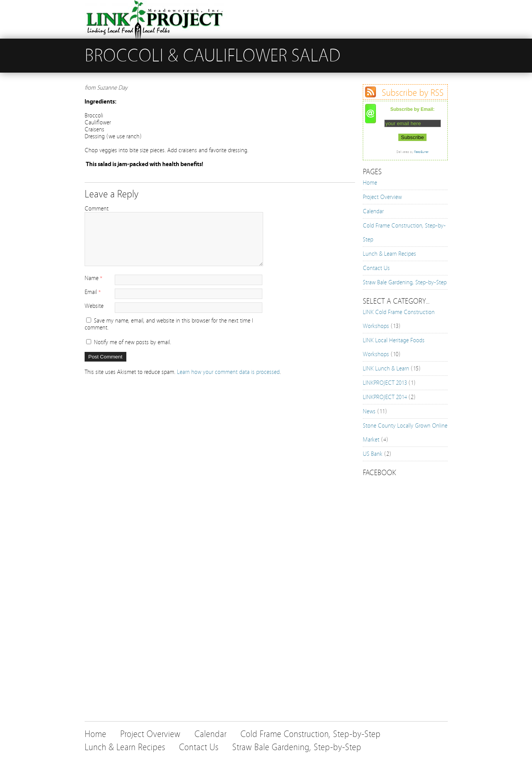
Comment (97, 209)
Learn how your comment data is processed (228, 372)
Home (370, 183)
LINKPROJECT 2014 (385, 397)
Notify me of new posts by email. (133, 342)
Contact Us (376, 268)
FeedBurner (421, 152)
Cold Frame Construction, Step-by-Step (310, 734)
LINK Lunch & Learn (386, 369)
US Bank (373, 454)
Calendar (373, 211)
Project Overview (382, 197)
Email (91, 292)
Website (94, 306)
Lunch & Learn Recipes (389, 254)
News (369, 411)
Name (92, 278)
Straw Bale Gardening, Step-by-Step (405, 282)
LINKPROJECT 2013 (385, 383)
